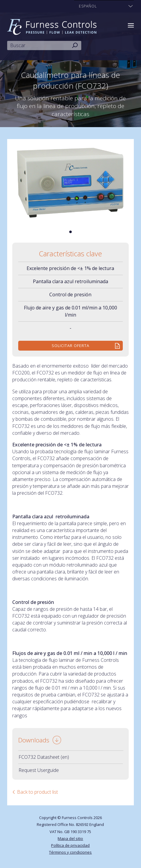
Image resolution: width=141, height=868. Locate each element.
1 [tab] (70, 232)
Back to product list (37, 792)
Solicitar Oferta (70, 346)
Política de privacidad (70, 845)
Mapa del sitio (70, 838)
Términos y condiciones (70, 852)
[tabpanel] (71, 183)
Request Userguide (39, 770)
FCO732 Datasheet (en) (44, 757)
